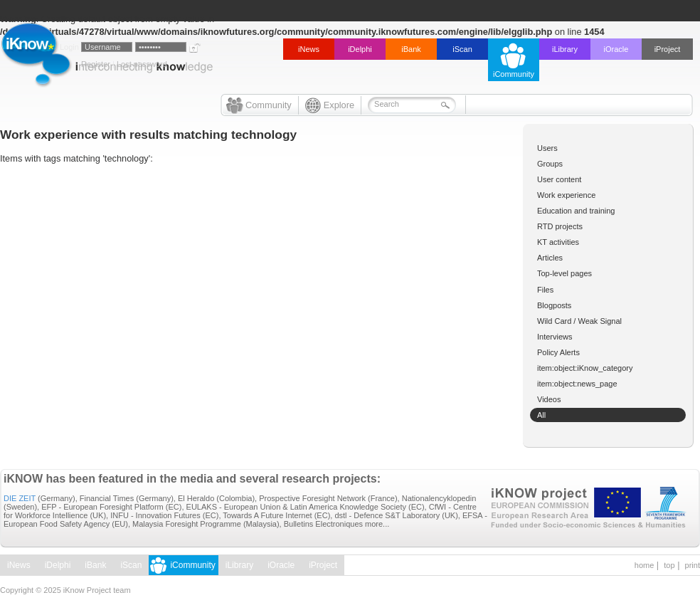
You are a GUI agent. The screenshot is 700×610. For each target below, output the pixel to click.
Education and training (576, 211)
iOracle (616, 49)
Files (545, 290)
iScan (462, 49)
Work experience (566, 195)
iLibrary (565, 49)
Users (547, 148)
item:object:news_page (577, 384)
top (669, 565)
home (645, 565)
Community (269, 105)
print (693, 565)
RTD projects (560, 226)
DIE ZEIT (20, 498)
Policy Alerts (558, 352)
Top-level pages (564, 273)
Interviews (555, 337)
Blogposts (554, 305)
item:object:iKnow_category (585, 368)
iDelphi (360, 49)
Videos (549, 399)
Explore (339, 105)
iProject (668, 49)
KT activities (558, 242)
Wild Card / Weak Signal (579, 321)
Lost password (142, 64)
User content (559, 179)
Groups (550, 164)
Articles (550, 258)
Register (96, 64)
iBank (411, 49)
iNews (309, 49)
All (541, 415)
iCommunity (514, 74)
